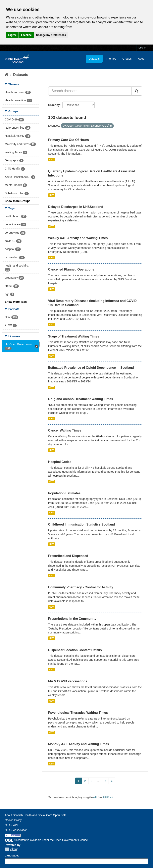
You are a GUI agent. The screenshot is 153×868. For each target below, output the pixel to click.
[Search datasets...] (90, 91)
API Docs (108, 797)
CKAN (12, 849)
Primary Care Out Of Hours (69, 140)
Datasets (94, 59)
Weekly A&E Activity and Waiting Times (78, 238)
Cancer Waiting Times (65, 430)
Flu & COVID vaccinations (68, 681)
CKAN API (11, 825)
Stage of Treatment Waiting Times (74, 336)
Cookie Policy (13, 820)
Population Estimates (64, 493)
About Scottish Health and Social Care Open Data (36, 815)
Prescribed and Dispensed (68, 556)
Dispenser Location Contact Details (75, 650)
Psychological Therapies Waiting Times (78, 713)
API (95, 797)
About (142, 59)
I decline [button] (26, 35)
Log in (142, 48)
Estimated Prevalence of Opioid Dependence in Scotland (91, 368)
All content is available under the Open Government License (46, 840)
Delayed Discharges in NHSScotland (76, 207)
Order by (54, 105)
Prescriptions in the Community (72, 619)
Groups (127, 59)
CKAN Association (16, 830)
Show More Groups (18, 201)
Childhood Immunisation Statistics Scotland (82, 524)
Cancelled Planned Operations (71, 269)
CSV (52, 159)
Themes (111, 59)
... (98, 781)
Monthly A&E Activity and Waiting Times (79, 744)
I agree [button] (12, 35)
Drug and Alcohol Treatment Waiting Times (81, 399)
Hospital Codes (60, 462)
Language (11, 855)
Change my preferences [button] (51, 35)
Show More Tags (16, 302)
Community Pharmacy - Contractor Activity (81, 587)
